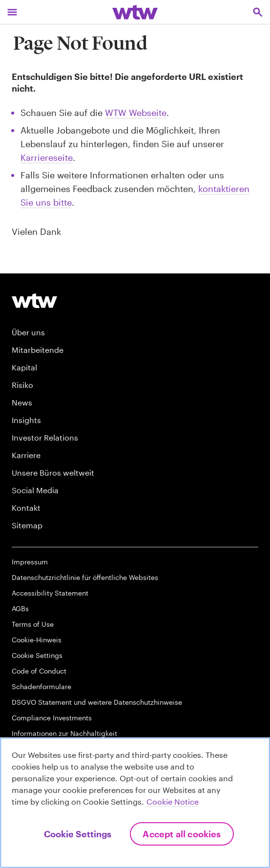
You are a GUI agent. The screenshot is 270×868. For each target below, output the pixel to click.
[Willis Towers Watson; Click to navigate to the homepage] (135, 12)
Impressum (30, 562)
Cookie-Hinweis (37, 640)
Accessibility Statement (50, 593)
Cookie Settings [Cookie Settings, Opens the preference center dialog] (78, 834)
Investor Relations (45, 437)
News (22, 402)
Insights (26, 420)
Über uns (28, 332)
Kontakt (26, 508)
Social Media (35, 490)
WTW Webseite (136, 113)
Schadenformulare (42, 686)
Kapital (24, 367)
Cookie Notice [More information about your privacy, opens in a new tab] (173, 801)
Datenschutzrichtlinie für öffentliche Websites (85, 577)
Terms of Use (33, 624)
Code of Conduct (39, 671)
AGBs (20, 608)
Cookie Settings (37, 655)
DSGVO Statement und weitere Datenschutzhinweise (97, 702)
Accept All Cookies (182, 834)
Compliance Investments (52, 718)
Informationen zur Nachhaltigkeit (64, 733)
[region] (135, 803)
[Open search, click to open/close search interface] (258, 12)
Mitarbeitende (38, 350)
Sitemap (27, 525)
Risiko (22, 385)
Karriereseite (47, 157)
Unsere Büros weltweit (53, 473)
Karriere (26, 455)
